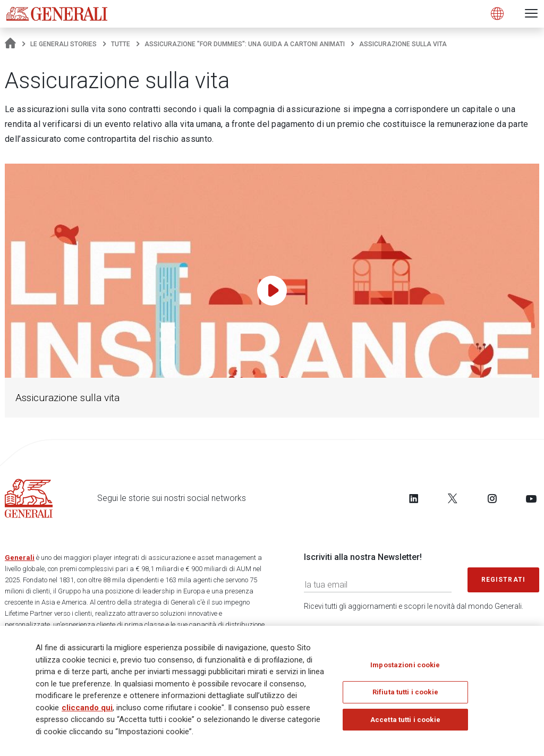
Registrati (504, 580)
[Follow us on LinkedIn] (414, 498)
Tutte (121, 44)
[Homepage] (10, 44)
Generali (20, 558)
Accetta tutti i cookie (405, 723)
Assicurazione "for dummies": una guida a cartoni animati (245, 44)
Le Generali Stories (63, 44)
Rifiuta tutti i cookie (405, 695)
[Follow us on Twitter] (453, 498)
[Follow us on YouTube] (531, 498)
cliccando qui (87, 711)
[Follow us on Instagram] (492, 498)
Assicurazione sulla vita (67, 398)
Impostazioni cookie (405, 668)
